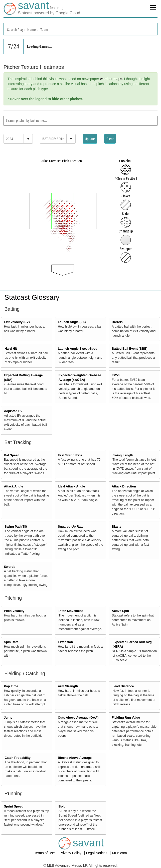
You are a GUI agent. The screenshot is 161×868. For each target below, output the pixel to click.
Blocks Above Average (75, 758)
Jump (8, 718)
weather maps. (112, 79)
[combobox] (81, 29)
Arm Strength (68, 686)
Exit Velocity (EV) (17, 322)
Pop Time (11, 686)
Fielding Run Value (126, 718)
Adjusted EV (13, 411)
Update (90, 139)
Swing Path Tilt (16, 527)
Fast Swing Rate (70, 455)
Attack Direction (124, 486)
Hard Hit (11, 349)
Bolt (62, 807)
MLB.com (119, 853)
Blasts (116, 527)
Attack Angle (14, 486)
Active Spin (120, 611)
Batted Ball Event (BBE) (129, 349)
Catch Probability (18, 758)
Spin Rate (11, 642)
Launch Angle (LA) (72, 322)
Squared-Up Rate (71, 527)
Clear (110, 139)
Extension (65, 642)
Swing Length (123, 455)
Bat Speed (12, 455)
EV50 (116, 375)
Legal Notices (97, 853)
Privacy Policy (71, 853)
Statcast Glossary (32, 297)
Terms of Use (45, 853)
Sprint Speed (14, 807)
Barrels (117, 322)
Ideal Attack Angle (71, 486)
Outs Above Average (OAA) (78, 718)
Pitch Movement (71, 611)
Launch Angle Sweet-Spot (77, 349)
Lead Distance (123, 686)
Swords (10, 567)
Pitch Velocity (14, 611)
